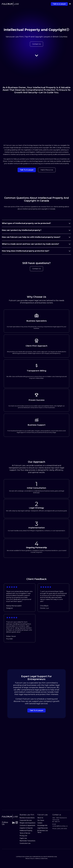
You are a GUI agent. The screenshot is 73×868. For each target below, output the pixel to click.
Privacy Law (23, 836)
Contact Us (36, 44)
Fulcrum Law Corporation (32, 857)
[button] (69, 4)
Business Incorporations (27, 818)
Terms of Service (25, 833)
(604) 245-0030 (62, 829)
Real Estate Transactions (27, 841)
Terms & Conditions (41, 858)
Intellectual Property (26, 831)
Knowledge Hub (42, 825)
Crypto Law (23, 838)
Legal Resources (43, 828)
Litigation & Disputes (26, 828)
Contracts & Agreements (27, 825)
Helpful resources (47, 170)
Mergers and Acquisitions (28, 823)
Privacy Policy (30, 858)
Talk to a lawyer (36, 710)
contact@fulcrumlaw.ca (60, 826)
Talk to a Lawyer (59, 4)
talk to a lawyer (27, 170)
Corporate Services (26, 820)
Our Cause (41, 820)
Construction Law (25, 843)
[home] (10, 4)
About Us (40, 818)
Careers (40, 823)
